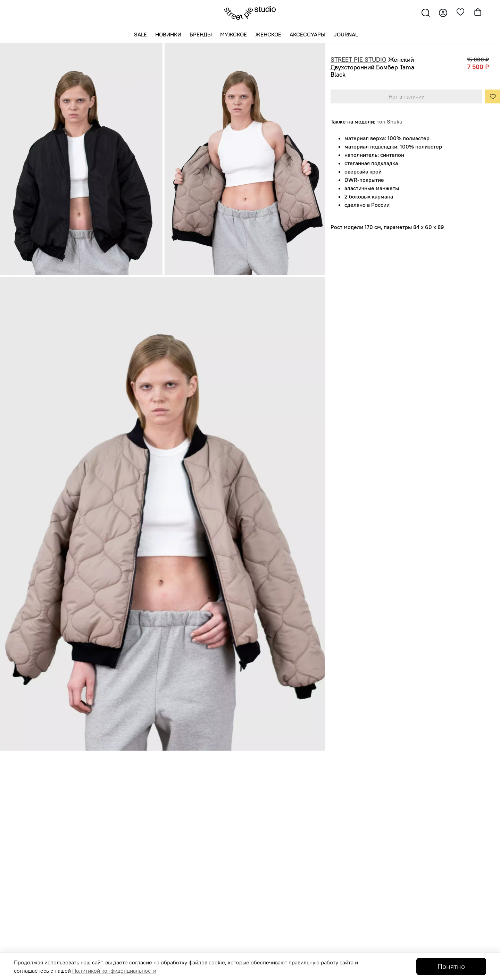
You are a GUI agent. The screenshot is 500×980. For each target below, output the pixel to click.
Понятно (451, 966)
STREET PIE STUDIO (359, 60)
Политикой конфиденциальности (114, 971)
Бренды (201, 34)
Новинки (168, 34)
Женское (268, 34)
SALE (140, 34)
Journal (346, 34)
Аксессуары (307, 34)
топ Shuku (390, 121)
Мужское (234, 34)
